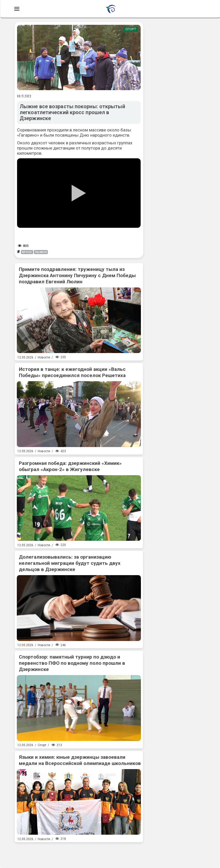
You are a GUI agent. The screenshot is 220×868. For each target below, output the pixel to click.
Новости (44, 357)
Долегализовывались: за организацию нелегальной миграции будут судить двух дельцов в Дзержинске (70, 563)
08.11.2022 (24, 96)
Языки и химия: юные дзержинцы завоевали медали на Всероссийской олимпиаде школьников (80, 760)
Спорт (131, 29)
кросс (27, 252)
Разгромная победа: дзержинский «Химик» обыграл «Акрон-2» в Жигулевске (70, 466)
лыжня (41, 252)
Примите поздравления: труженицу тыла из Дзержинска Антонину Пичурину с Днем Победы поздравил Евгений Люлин (77, 275)
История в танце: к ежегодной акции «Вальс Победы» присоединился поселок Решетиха (72, 372)
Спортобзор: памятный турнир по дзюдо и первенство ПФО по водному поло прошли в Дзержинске (72, 663)
